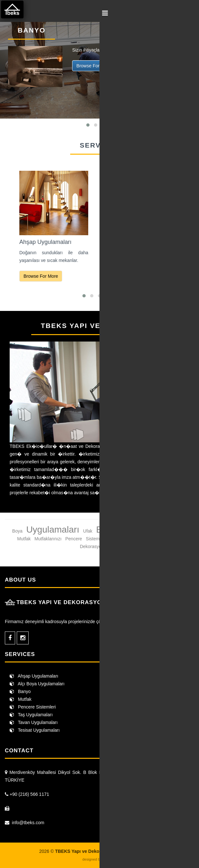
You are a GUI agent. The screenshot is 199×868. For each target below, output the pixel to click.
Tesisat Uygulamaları (35, 730)
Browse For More (94, 66)
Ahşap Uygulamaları (34, 676)
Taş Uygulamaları (31, 715)
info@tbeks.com (28, 823)
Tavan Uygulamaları (34, 722)
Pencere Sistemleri (33, 707)
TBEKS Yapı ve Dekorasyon (13, 10)
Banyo (20, 691)
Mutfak (21, 699)
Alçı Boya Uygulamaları (37, 684)
